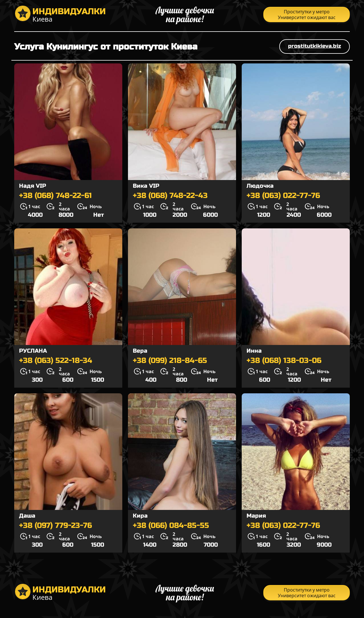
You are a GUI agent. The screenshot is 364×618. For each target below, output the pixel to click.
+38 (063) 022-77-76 (283, 196)
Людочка (260, 186)
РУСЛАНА (33, 351)
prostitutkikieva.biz (315, 46)
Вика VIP (146, 186)
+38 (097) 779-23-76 (55, 526)
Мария (256, 516)
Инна (254, 351)
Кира (140, 516)
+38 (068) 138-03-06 (284, 361)
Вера (140, 351)
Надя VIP (33, 186)
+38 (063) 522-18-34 (56, 361)
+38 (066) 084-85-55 (171, 526)
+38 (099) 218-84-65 (170, 361)
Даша (27, 516)
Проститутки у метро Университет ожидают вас (307, 15)
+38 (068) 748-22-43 (170, 196)
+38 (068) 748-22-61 (55, 196)
